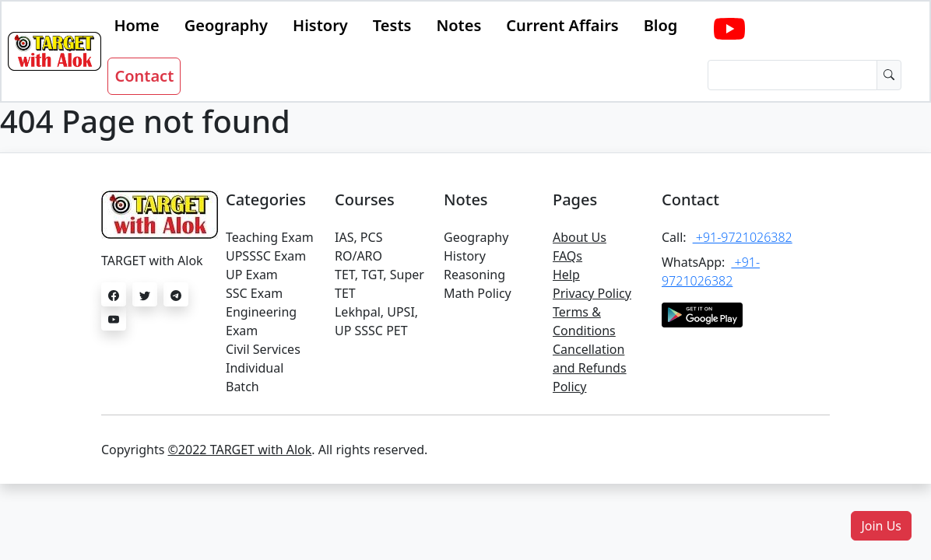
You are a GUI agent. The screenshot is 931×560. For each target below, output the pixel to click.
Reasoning (474, 275)
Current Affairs (562, 25)
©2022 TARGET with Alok (240, 450)
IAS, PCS (358, 237)
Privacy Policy (592, 293)
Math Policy (478, 293)
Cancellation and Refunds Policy (590, 368)
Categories (266, 199)
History (320, 25)
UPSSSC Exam (266, 256)
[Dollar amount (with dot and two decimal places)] (792, 75)
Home (136, 25)
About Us (580, 237)
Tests (392, 25)
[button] (881, 526)
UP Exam (252, 275)
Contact (144, 76)
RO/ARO (358, 256)
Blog (661, 25)
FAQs (567, 256)
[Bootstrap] (54, 51)
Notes (458, 25)
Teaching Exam (270, 237)
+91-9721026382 (743, 237)
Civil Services (263, 349)
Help (566, 275)
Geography (226, 25)
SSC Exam (254, 293)
